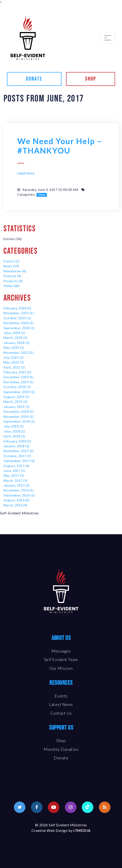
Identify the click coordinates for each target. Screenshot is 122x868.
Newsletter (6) (15, 271)
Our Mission (61, 668)
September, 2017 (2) (19, 461)
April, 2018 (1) (14, 436)
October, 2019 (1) (17, 387)
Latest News (61, 704)
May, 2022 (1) (14, 362)
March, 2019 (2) (15, 402)
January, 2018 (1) (17, 446)
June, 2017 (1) (14, 471)
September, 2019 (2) (19, 392)
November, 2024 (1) (18, 323)
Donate (34, 79)
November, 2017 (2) (18, 451)
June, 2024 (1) (14, 333)
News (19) (11, 266)
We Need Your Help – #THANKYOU (60, 146)
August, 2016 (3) (16, 500)
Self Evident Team (61, 659)
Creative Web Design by (61, 830)
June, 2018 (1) (14, 431)
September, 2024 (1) (19, 328)
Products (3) (13, 281)
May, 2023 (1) (14, 347)
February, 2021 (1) (17, 372)
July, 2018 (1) (14, 426)
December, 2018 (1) (18, 411)
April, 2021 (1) (14, 367)
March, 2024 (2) (15, 338)
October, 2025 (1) (17, 318)
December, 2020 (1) (18, 377)
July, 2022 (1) (14, 357)
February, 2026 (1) (17, 308)
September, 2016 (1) (19, 495)
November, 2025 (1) (18, 313)
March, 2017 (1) (15, 480)
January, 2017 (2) (17, 485)
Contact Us (61, 713)
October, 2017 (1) (17, 456)
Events (61, 696)
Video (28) (11, 286)
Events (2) (11, 261)
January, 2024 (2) (17, 343)
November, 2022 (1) (18, 353)
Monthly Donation (61, 749)
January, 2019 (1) (17, 407)
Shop (91, 79)
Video (42, 195)
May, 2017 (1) (14, 475)
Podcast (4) (12, 276)
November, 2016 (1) (18, 490)
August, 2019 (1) (16, 397)
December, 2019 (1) (18, 382)
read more (26, 173)
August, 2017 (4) (16, 466)
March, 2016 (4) (15, 505)
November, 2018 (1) (18, 417)
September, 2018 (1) (19, 421)
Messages (61, 651)
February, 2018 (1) (17, 441)
